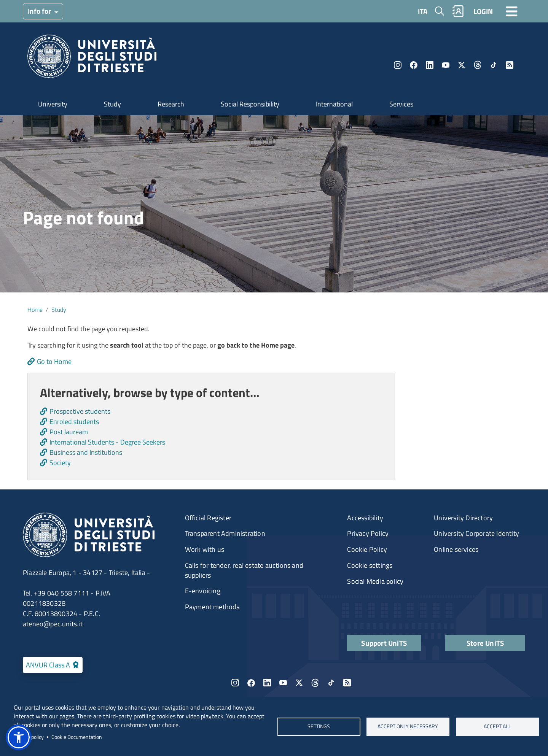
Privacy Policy (368, 533)
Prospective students (80, 411)
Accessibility (365, 518)
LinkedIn (430, 65)
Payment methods (212, 607)
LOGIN (483, 11)
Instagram (398, 65)
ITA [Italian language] (423, 11)
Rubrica (458, 11)
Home (35, 310)
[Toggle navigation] (512, 11)
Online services (456, 549)
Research (171, 104)
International (334, 104)
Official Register (208, 518)
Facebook (414, 65)
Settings (319, 726)
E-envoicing (203, 591)
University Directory (463, 518)
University (53, 104)
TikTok (494, 65)
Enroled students (74, 422)
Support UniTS (384, 643)
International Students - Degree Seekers (107, 442)
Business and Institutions (86, 452)
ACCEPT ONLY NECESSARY (408, 726)
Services (401, 104)
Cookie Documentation (77, 737)
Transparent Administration (225, 533)
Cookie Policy (367, 549)
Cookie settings (370, 565)
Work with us (205, 549)
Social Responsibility (250, 104)
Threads (478, 65)
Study (112, 104)
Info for (40, 11)
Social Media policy (375, 581)
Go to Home (54, 361)
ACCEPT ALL (497, 726)
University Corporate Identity (476, 533)
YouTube (446, 65)
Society (60, 463)
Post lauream (69, 432)
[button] (19, 737)
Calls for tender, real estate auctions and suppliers (244, 570)
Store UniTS (485, 643)
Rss (510, 65)
